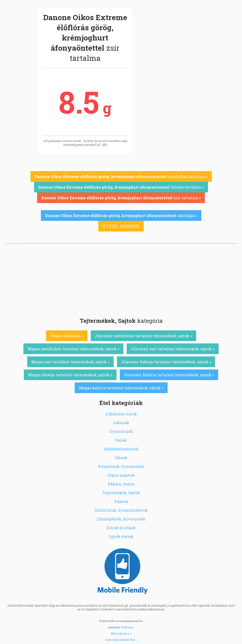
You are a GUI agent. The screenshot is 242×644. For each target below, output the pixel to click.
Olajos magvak (121, 475)
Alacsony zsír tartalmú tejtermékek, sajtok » (173, 349)
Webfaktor (127, 627)
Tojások (121, 501)
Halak (121, 440)
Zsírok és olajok (121, 528)
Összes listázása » (67, 336)
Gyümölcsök (121, 431)
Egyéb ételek (121, 536)
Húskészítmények (121, 449)
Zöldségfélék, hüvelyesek (121, 519)
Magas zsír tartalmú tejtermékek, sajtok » (70, 362)
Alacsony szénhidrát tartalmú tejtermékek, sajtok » (143, 336)
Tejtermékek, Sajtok (121, 493)
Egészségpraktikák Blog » (121, 640)
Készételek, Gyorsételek (121, 466)
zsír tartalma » (121, 198)
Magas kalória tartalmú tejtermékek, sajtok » (121, 388)
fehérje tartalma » (121, 187)
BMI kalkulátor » (121, 633)
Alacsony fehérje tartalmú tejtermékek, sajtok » (166, 362)
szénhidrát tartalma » (121, 176)
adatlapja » (121, 215)
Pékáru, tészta (121, 484)
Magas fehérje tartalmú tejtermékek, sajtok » (70, 375)
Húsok (121, 458)
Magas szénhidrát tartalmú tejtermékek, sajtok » (73, 349)
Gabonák (121, 423)
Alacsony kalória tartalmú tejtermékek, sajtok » (169, 375)
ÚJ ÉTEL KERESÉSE (121, 226)
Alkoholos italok (121, 414)
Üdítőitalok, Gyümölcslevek (121, 510)
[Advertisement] (121, 279)
